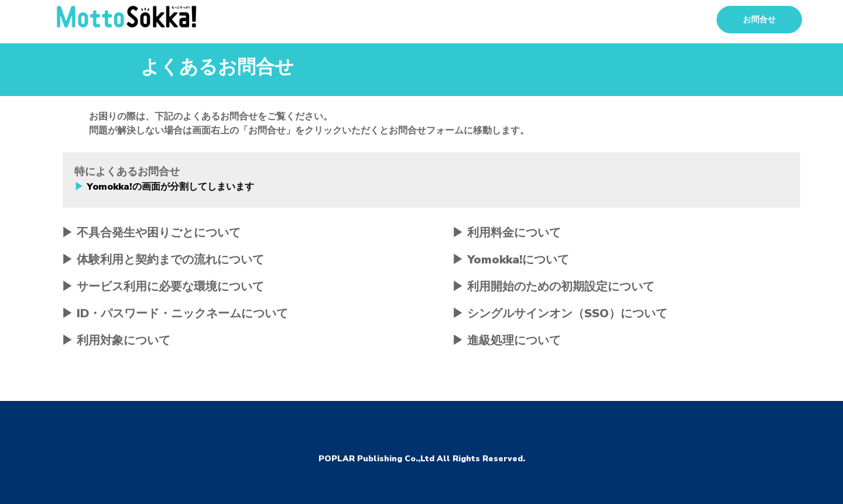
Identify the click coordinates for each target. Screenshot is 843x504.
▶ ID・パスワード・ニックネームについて (175, 313)
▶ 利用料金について (506, 233)
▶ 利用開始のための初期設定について (553, 287)
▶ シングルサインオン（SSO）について (560, 313)
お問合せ (759, 20)
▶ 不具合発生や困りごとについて (151, 233)
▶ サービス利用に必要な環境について (163, 287)
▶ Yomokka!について (510, 260)
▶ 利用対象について (116, 340)
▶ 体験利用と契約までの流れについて (163, 260)
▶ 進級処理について (506, 340)
